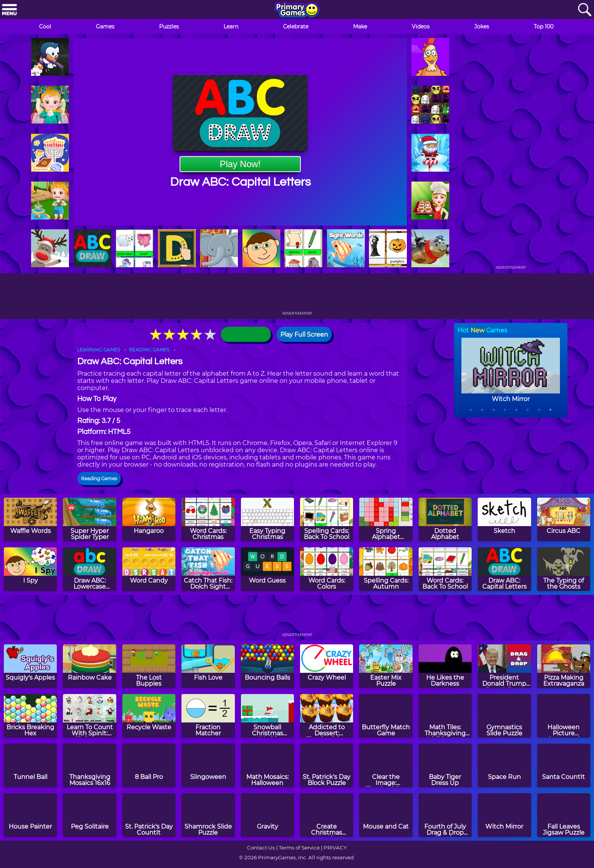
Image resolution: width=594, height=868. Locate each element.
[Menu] (9, 10)
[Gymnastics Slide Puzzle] (504, 716)
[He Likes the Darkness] (445, 666)
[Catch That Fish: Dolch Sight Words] (208, 569)
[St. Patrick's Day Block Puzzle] (327, 765)
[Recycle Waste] (149, 716)
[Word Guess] (267, 569)
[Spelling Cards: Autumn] (386, 569)
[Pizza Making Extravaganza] (564, 666)
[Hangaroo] (149, 519)
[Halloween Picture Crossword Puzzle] (564, 716)
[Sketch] (504, 519)
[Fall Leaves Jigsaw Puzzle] (564, 815)
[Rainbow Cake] (89, 666)
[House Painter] (30, 815)
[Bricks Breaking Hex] (30, 716)
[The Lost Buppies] (149, 666)
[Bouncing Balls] (267, 666)
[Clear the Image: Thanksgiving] (386, 765)
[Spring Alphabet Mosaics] (386, 519)
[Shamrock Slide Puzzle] (208, 815)
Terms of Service (299, 848)
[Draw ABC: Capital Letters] (504, 569)
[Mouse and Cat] (386, 815)
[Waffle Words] (30, 519)
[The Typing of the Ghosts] (564, 569)
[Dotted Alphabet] (445, 519)
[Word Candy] (149, 569)
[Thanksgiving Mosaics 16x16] (89, 765)
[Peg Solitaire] (89, 815)
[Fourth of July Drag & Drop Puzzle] (445, 815)
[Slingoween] (208, 765)
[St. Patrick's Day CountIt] (149, 815)
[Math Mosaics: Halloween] (267, 765)
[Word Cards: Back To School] (445, 569)
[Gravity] (267, 815)
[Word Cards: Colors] (327, 569)
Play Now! (240, 164)
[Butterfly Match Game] (386, 716)
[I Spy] (30, 569)
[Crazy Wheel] (327, 666)
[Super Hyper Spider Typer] (89, 519)
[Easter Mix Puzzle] (386, 666)
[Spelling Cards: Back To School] (327, 519)
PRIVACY (335, 848)
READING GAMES (149, 350)
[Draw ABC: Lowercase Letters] (89, 569)
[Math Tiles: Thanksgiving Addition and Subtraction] (445, 716)
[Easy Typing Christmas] (267, 519)
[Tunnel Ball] (30, 765)
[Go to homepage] (297, 10)
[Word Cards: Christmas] (208, 519)
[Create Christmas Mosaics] (327, 815)
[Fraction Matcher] (208, 716)
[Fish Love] (208, 666)
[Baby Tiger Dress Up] (445, 765)
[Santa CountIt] (564, 765)
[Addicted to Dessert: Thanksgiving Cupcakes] (327, 716)
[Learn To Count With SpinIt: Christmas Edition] (89, 716)
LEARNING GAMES (99, 350)
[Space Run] (504, 765)
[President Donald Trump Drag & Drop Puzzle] (504, 666)
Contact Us (261, 848)
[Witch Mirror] (504, 815)
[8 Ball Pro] (149, 765)
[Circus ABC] (564, 519)
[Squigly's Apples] (30, 666)
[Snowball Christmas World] (267, 716)
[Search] (585, 10)
